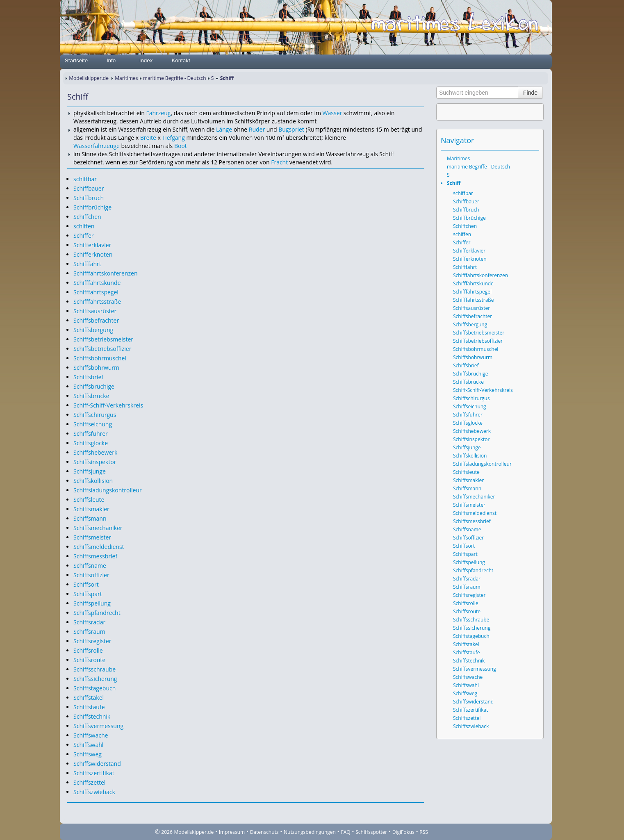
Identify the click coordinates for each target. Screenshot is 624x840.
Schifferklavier (92, 245)
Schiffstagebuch (95, 688)
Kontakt (181, 60)
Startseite (76, 60)
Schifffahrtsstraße (97, 302)
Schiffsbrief (88, 377)
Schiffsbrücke (91, 396)
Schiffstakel (89, 698)
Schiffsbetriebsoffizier (102, 349)
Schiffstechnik (92, 716)
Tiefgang (173, 138)
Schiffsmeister (92, 537)
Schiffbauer (89, 188)
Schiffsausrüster (95, 311)
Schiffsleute (89, 500)
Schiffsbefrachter (96, 320)
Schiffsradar (89, 622)
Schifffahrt (87, 264)
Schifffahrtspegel (96, 292)
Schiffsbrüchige (94, 386)
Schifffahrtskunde (97, 283)
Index (146, 60)
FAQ (346, 832)
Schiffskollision (93, 481)
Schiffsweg (88, 754)
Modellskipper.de (89, 78)
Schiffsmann (90, 518)
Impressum (232, 832)
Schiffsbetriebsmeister (103, 339)
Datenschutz (264, 832)
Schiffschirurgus (95, 415)
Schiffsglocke (91, 443)
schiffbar (85, 179)
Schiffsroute (89, 660)
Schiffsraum (89, 632)
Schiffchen (87, 217)
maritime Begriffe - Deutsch (175, 78)
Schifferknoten (93, 254)
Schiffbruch (89, 198)
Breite (148, 138)
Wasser (332, 113)
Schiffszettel (89, 782)
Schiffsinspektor (95, 462)
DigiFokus (403, 832)
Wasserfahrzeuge (97, 146)
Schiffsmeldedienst (99, 547)
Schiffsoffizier (91, 575)
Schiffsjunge (90, 471)
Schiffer (84, 236)
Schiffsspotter (371, 832)
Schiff (454, 183)
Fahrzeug (158, 113)
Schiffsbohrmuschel (100, 358)
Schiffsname (90, 566)
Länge (224, 129)
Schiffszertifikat (94, 773)
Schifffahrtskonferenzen (106, 273)
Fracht (279, 162)
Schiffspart (88, 594)
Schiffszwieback (94, 792)
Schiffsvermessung (98, 726)
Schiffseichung (93, 424)
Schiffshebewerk (95, 452)
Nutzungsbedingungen (310, 832)
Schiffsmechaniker (98, 528)
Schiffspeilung (92, 603)
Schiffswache (91, 735)
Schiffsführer (91, 434)
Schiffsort (86, 584)
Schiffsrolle (88, 650)
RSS (424, 832)
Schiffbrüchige (92, 207)
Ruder (257, 129)
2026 (167, 832)
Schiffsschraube (95, 669)
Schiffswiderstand (97, 764)
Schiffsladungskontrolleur (108, 490)
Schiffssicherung (95, 679)
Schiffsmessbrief (95, 556)
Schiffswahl (88, 745)
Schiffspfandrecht (97, 613)
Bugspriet (291, 129)
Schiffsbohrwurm (96, 368)
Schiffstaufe (89, 707)
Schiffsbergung (93, 330)
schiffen (84, 226)
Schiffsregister (92, 641)
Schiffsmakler (91, 509)
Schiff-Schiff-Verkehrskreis (108, 405)
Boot (181, 146)
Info (111, 60)
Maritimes (126, 78)
